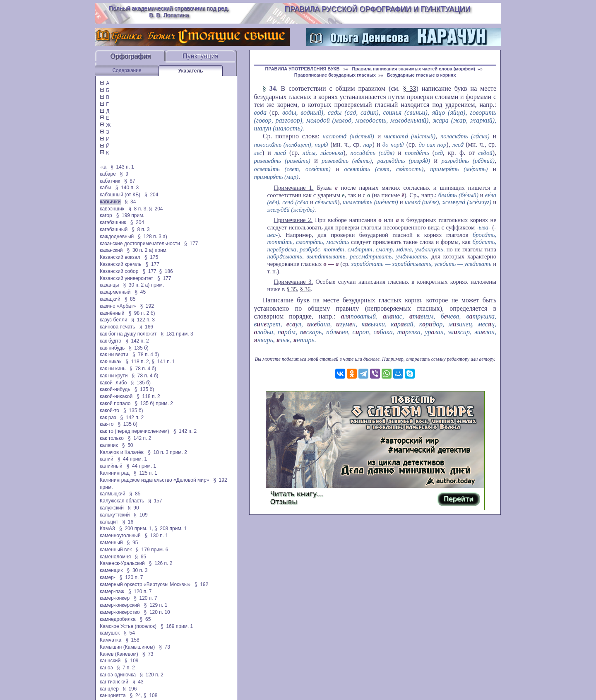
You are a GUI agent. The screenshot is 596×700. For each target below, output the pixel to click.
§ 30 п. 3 (137, 570)
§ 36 (305, 289)
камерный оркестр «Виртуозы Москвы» (145, 584)
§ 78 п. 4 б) (146, 355)
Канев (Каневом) (119, 654)
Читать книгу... (297, 494)
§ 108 (150, 695)
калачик (109, 445)
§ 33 (410, 88)
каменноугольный (120, 536)
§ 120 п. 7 (131, 577)
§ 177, (150, 271)
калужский (112, 508)
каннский (110, 661)
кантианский (114, 682)
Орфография (130, 56)
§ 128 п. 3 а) (153, 237)
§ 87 (130, 181)
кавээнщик (112, 209)
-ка (103, 167)
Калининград (115, 473)
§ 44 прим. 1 (142, 466)
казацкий (110, 299)
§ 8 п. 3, (138, 209)
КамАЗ (107, 529)
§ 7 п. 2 (126, 668)
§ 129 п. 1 (156, 605)
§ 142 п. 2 (137, 341)
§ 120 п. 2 (152, 675)
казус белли (113, 320)
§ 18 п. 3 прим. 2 (167, 452)
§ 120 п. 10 (157, 612)
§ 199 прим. (130, 215)
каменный (111, 543)
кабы (106, 188)
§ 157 (155, 501)
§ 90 (133, 508)
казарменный (115, 292)
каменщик (111, 570)
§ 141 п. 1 (163, 362)
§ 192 (147, 306)
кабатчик (110, 181)
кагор (106, 215)
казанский (111, 250)
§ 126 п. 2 (161, 563)
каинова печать (118, 327)
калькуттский (115, 515)
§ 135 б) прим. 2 (154, 403)
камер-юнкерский (120, 605)
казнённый (112, 313)
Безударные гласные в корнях (422, 75)
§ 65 (141, 557)
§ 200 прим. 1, (136, 529)
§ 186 (166, 271)
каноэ (106, 668)
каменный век (116, 550)
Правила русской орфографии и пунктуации (378, 9)
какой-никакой (116, 396)
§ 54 (129, 633)
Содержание (127, 70)
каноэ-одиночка (118, 675)
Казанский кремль (120, 264)
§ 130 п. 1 (157, 536)
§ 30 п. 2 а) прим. (148, 250)
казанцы (109, 285)
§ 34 (131, 202)
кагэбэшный (114, 229)
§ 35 (292, 289)
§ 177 (191, 244)
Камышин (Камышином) (127, 647)
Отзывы (284, 502)
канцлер (109, 689)
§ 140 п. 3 (127, 188)
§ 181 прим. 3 (177, 334)
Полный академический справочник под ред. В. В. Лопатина (169, 12)
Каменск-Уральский (122, 563)
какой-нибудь (115, 389)
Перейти (459, 499)
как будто (111, 341)
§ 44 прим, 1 (132, 459)
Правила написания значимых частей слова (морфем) (414, 69)
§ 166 (146, 327)
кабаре (108, 174)
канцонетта (113, 695)
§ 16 (128, 522)
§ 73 (165, 647)
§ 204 (151, 195)
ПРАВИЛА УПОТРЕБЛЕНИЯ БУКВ (303, 69)
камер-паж (112, 591)
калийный (111, 466)
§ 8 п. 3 (141, 229)
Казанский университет (126, 278)
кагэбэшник (113, 222)
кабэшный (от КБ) (120, 195)
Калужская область (122, 501)
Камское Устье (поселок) (128, 626)
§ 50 (128, 445)
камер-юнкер (115, 598)
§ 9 (124, 174)
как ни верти (114, 355)
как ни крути (114, 376)
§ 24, (136, 695)
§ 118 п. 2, (138, 362)
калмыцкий (113, 494)
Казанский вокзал (120, 257)
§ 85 (130, 299)
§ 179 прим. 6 (152, 550)
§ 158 (132, 640)
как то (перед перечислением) (135, 431)
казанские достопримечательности (140, 244)
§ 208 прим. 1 (171, 529)
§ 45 (140, 292)
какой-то (109, 410)
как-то (107, 424)
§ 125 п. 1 (145, 473)
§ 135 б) (139, 348)
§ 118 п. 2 (148, 396)
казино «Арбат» (118, 306)
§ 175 (151, 257)
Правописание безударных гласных (335, 75)
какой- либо (113, 383)
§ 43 (138, 682)
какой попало (115, 403)
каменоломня (115, 557)
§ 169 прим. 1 (177, 626)
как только (112, 438)
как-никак (111, 362)
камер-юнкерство (120, 612)
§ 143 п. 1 (122, 167)
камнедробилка (118, 619)
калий (107, 459)
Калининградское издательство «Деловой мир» (154, 480)
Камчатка (111, 640)
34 (273, 88)
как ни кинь (113, 369)
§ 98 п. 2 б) (142, 313)
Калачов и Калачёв (122, 452)
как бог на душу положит (128, 334)
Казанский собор (119, 271)
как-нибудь (112, 348)
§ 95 (133, 543)
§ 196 (130, 689)
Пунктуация (201, 56)
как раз (108, 418)
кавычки (110, 202)
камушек (110, 633)
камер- (108, 577)
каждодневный (117, 237)
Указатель (191, 71)
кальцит (109, 522)
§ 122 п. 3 (143, 320)
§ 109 (141, 515)
